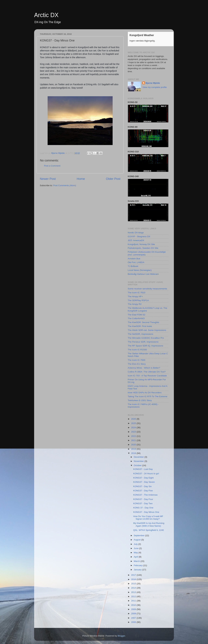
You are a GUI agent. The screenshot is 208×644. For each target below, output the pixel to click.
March (137, 561)
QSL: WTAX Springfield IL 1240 (149, 530)
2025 (134, 423)
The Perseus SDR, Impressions (143, 342)
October (138, 465)
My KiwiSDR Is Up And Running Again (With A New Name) (149, 524)
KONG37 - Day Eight (143, 478)
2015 (134, 584)
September (139, 535)
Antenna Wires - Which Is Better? (144, 368)
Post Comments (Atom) (65, 185)
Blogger (121, 636)
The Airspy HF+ (135, 296)
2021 (134, 440)
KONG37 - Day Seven (144, 482)
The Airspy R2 (135, 304)
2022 (134, 436)
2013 (134, 592)
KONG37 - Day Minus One (146, 512)
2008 (134, 614)
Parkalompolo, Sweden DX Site (143, 248)
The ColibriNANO (136, 318)
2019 (134, 449)
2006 (134, 622)
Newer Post (48, 179)
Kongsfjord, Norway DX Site (141, 244)
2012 (134, 596)
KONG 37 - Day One (143, 508)
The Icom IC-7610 (136, 293)
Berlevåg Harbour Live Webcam (143, 274)
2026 (134, 419)
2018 (134, 453)
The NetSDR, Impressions (140, 334)
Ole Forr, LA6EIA (136, 262)
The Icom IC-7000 (136, 360)
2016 (134, 579)
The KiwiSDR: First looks (140, 326)
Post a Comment (52, 166)
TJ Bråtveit (133, 266)
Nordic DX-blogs (136, 233)
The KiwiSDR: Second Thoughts (143, 322)
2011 (134, 601)
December (139, 457)
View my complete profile (155, 87)
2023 (134, 432)
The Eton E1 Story (137, 364)
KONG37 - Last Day (143, 469)
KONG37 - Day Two (143, 503)
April (136, 557)
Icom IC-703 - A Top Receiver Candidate (147, 376)
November (139, 461)
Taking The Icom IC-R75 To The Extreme (148, 396)
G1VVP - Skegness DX (139, 236)
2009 (134, 609)
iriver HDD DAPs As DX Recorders (145, 393)
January (138, 570)
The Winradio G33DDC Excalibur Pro (146, 338)
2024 (134, 428)
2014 (134, 588)
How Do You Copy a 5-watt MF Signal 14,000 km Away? (148, 518)
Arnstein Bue (134, 259)
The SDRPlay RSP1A (138, 300)
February (138, 565)
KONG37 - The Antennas (145, 495)
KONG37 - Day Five (143, 491)
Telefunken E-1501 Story (140, 400)
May (136, 553)
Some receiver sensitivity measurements (147, 289)
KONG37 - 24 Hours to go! (146, 474)
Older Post (113, 179)
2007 (134, 618)
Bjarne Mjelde (153, 83)
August (137, 540)
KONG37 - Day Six (142, 486)
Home (81, 179)
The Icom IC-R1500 (137, 350)
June (136, 548)
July (136, 544)
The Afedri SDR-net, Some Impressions (147, 330)
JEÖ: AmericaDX (136, 240)
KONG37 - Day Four (143, 499)
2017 (134, 575)
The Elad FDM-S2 (136, 315)
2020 (134, 445)
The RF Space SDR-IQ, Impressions (145, 346)
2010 (134, 605)
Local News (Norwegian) (140, 270)
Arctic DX (46, 15)
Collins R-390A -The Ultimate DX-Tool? (147, 372)
